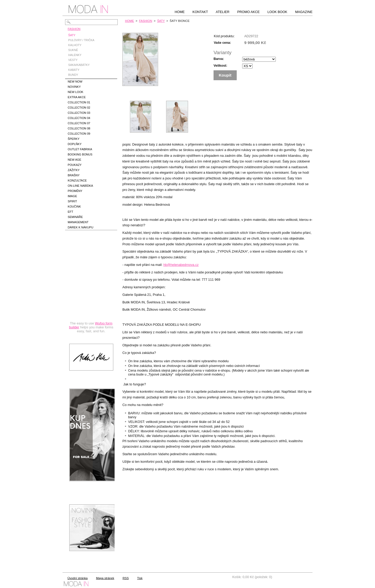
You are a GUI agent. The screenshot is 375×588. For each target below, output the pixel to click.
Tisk (140, 578)
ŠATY (161, 21)
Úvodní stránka (77, 578)
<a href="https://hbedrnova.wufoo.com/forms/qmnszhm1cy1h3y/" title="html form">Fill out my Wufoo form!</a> (91, 287)
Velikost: (220, 65)
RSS (126, 578)
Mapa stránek (105, 578)
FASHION (146, 21)
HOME (130, 21)
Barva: (219, 59)
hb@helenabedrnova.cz (181, 265)
